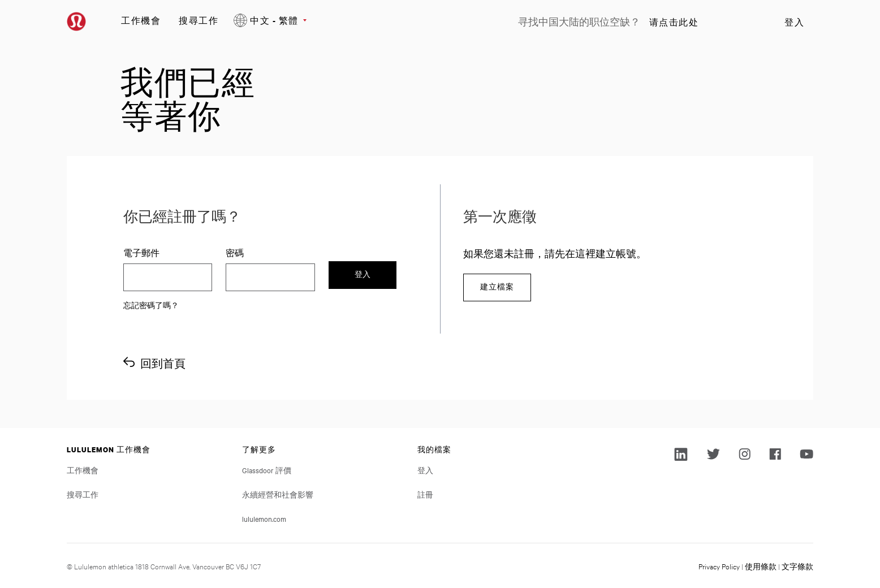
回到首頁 (163, 363)
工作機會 (141, 20)
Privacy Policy (719, 566)
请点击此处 (674, 22)
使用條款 (761, 566)
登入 (794, 22)
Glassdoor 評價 (267, 470)
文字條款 (797, 566)
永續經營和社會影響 (278, 494)
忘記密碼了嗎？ (151, 305)
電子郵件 (141, 253)
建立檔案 (497, 287)
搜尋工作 (199, 20)
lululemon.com (264, 518)
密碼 (235, 253)
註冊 (425, 494)
